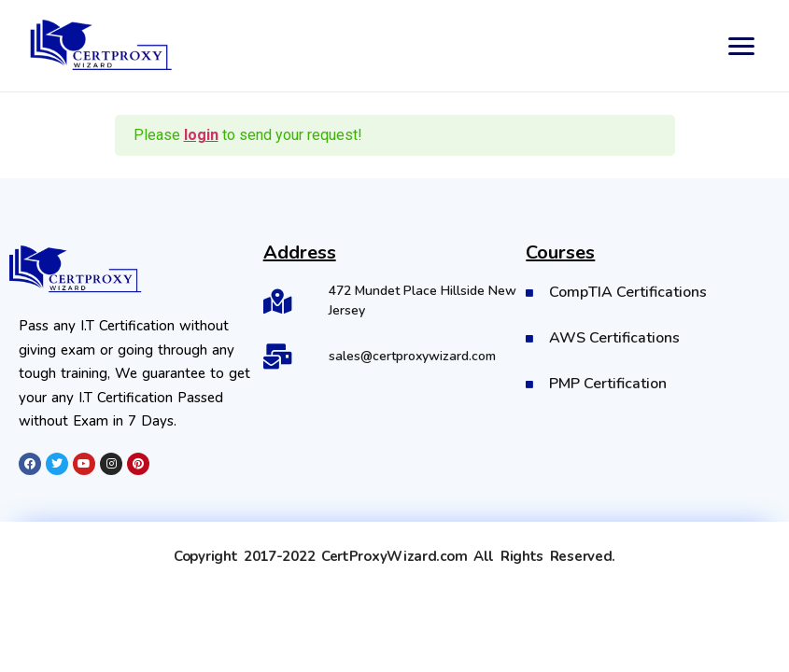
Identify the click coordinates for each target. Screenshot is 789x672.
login (201, 135)
